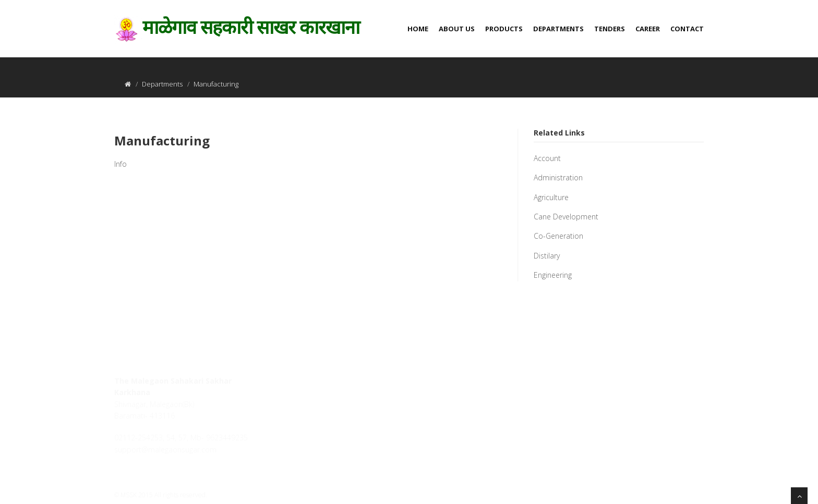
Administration (558, 177)
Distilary (547, 256)
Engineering (553, 275)
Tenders (610, 29)
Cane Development (566, 217)
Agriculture (551, 197)
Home (418, 29)
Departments (558, 29)
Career (648, 29)
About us (457, 29)
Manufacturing (162, 140)
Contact (687, 29)
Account (547, 158)
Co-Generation (558, 236)
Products (504, 29)
